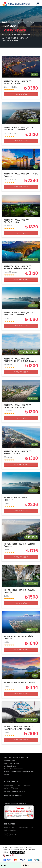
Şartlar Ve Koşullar (12, 763)
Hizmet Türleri (10, 761)
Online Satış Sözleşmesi (14, 769)
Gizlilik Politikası (10, 766)
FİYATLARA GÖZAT (21, 94)
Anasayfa (6, 34)
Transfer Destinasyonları (22, 34)
